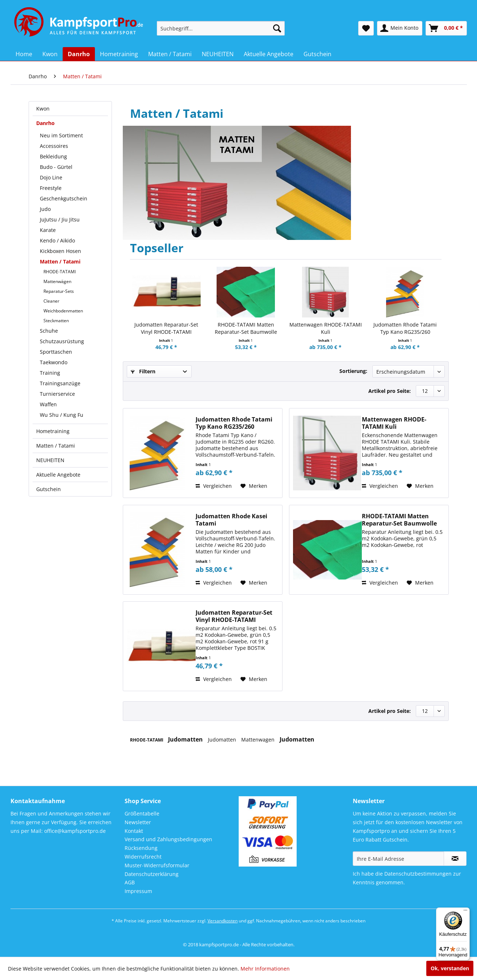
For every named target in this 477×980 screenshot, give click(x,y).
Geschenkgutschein (64, 198)
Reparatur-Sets (59, 291)
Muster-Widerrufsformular (157, 865)
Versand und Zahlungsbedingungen (168, 839)
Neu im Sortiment (61, 135)
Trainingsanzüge (60, 383)
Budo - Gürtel (56, 167)
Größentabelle (142, 813)
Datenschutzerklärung (152, 874)
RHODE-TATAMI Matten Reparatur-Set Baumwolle (246, 328)
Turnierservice (57, 394)
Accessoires (54, 146)
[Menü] (465, 912)
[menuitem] (221, 28)
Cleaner (51, 301)
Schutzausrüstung (62, 341)
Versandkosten (223, 921)
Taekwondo (54, 362)
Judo (45, 209)
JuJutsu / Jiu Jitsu (60, 219)
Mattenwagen (259, 740)
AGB (130, 882)
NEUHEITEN (50, 460)
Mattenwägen (57, 281)
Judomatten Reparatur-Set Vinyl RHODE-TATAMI (166, 328)
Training (50, 373)
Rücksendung (141, 848)
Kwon (43, 109)
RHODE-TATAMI (60, 272)
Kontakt (134, 831)
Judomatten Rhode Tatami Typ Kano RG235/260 (405, 328)
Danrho (45, 123)
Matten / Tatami (60, 261)
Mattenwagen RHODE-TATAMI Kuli (326, 328)
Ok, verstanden (450, 968)
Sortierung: (353, 371)
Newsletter (138, 822)
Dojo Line (51, 177)
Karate (48, 230)
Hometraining (53, 431)
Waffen (48, 404)
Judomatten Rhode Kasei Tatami (231, 520)
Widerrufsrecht (143, 857)
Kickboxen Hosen (60, 251)
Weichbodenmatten (63, 311)
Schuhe (49, 331)
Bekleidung (53, 156)
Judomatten (186, 739)
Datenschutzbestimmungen (418, 874)
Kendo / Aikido (57, 240)
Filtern (143, 371)
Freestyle (51, 188)
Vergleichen (214, 486)
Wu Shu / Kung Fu (62, 415)
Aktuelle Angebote (58, 475)
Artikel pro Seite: (390, 391)
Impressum (138, 891)
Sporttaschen (56, 352)
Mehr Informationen (265, 969)
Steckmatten (56, 321)
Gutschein (49, 489)
